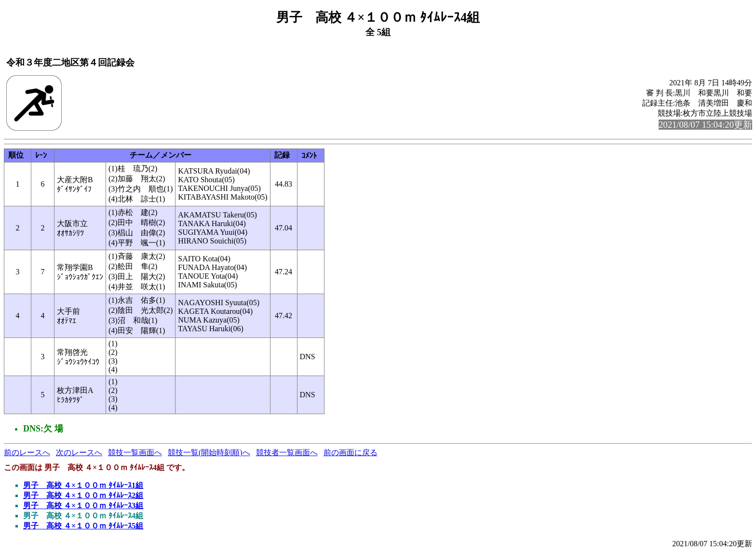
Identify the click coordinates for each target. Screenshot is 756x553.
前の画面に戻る (351, 452)
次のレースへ (79, 452)
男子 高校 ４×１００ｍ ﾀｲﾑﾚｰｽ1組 (83, 485)
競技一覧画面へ (135, 452)
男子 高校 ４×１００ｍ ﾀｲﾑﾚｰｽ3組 (83, 506)
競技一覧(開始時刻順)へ (209, 452)
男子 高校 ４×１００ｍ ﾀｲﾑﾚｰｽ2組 (83, 495)
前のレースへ (27, 452)
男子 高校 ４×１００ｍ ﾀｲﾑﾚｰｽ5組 (83, 526)
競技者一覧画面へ (287, 452)
